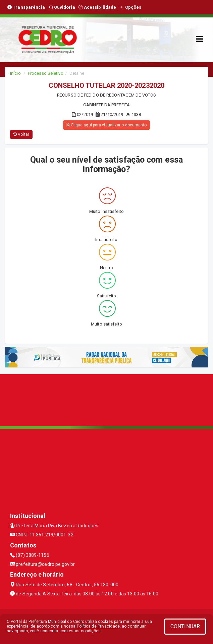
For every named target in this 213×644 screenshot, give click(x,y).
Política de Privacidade (98, 626)
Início (15, 73)
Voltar (21, 134)
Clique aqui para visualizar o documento (106, 125)
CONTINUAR (185, 626)
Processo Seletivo (46, 73)
